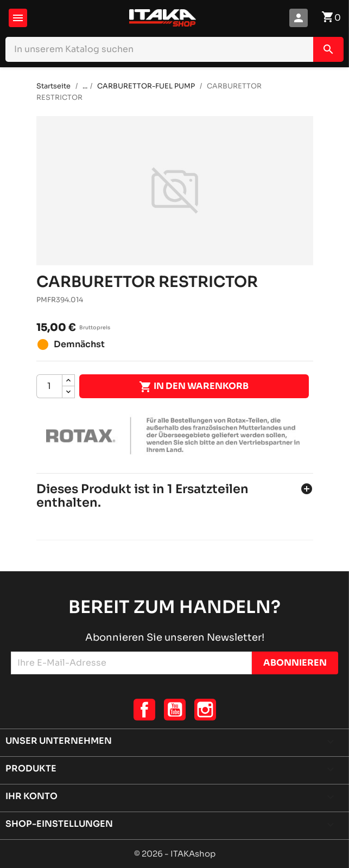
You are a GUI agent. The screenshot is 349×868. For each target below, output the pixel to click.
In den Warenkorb (194, 387)
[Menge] (49, 386)
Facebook (144, 710)
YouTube (175, 710)
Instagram (205, 710)
